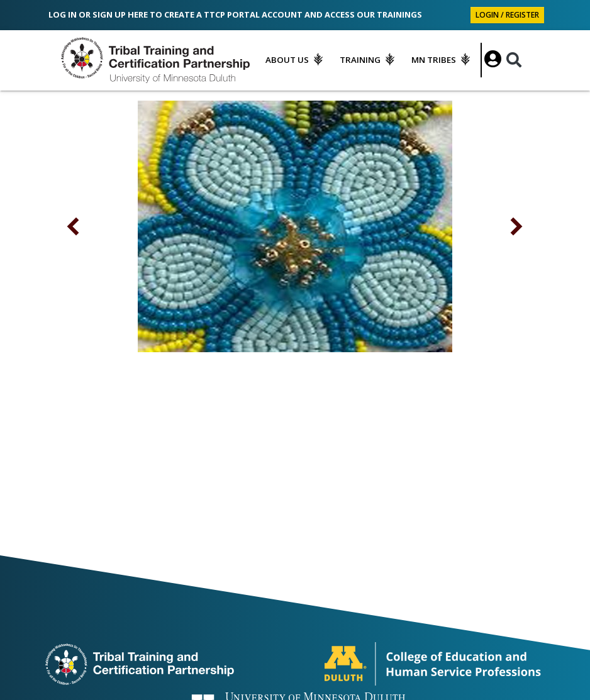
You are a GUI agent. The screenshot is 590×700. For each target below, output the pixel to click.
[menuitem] (297, 60)
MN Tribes (434, 60)
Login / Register (507, 15)
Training (360, 60)
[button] (74, 226)
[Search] (514, 60)
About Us (287, 60)
